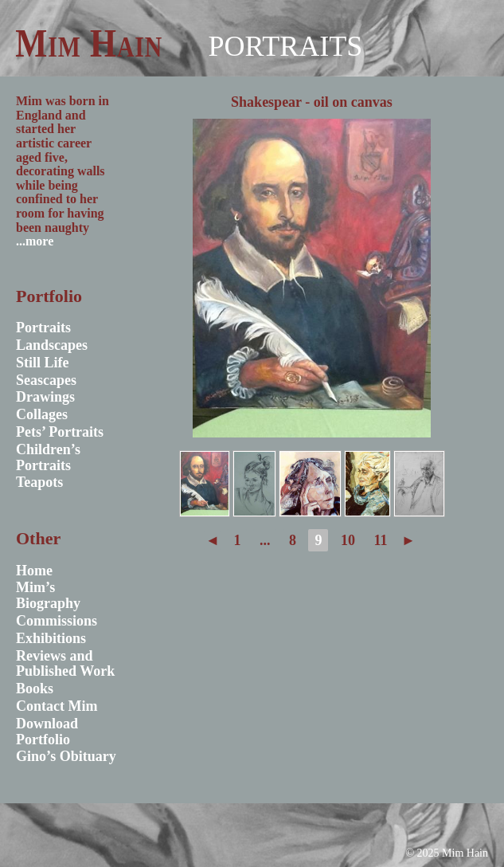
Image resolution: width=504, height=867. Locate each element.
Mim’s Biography (48, 595)
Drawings (45, 397)
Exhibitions (51, 638)
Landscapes (52, 345)
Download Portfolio (47, 732)
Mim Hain (89, 43)
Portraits (285, 46)
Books (35, 688)
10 (348, 540)
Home (34, 571)
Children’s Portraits (48, 457)
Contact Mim (57, 706)
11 (380, 540)
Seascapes (46, 380)
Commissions (57, 621)
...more (35, 241)
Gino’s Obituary (66, 756)
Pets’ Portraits (60, 432)
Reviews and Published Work (65, 664)
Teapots (39, 482)
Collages (42, 414)
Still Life (43, 363)
